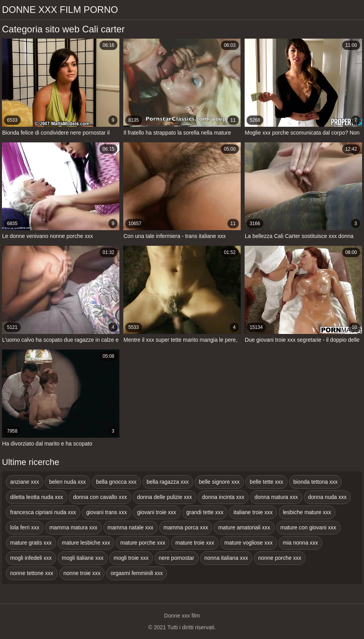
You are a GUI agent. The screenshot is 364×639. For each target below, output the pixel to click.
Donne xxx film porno (60, 10)
